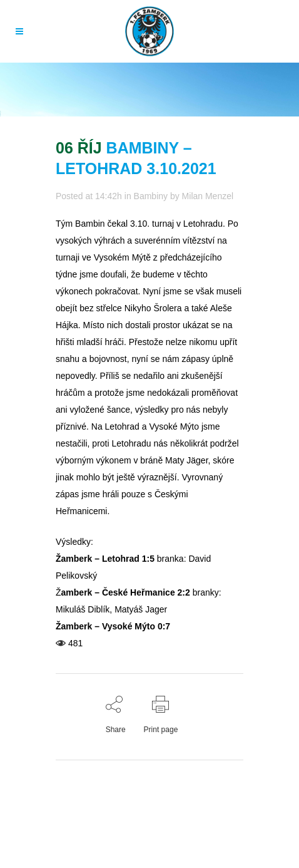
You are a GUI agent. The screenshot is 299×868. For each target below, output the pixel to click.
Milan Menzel (208, 196)
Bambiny (151, 196)
